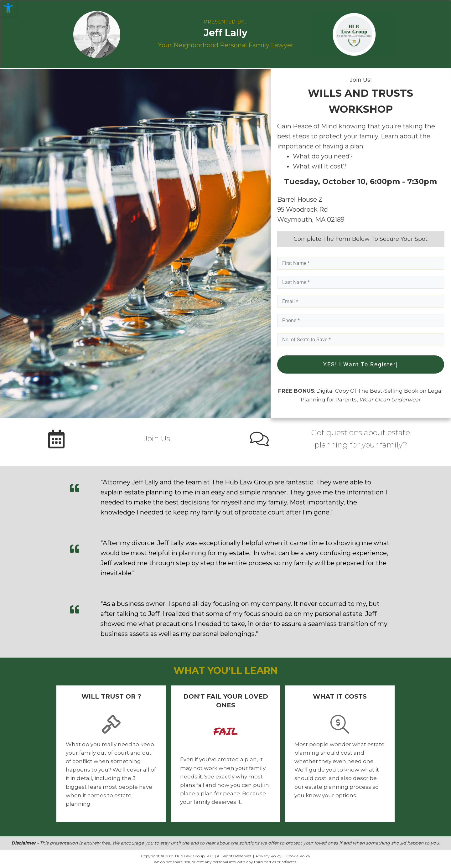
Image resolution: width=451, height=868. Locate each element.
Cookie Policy (298, 856)
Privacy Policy (269, 856)
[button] (8, 8)
